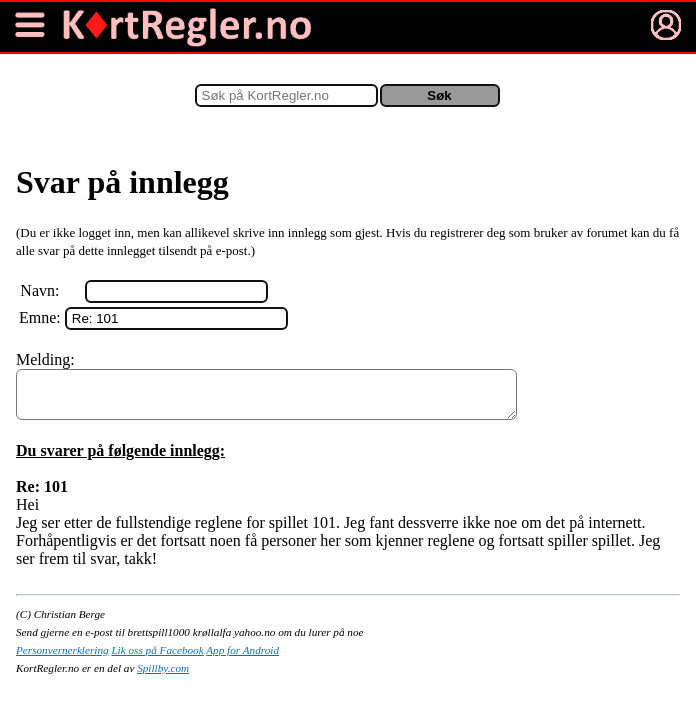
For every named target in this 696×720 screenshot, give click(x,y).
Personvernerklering (62, 659)
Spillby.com (163, 677)
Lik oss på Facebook (157, 659)
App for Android (242, 659)
